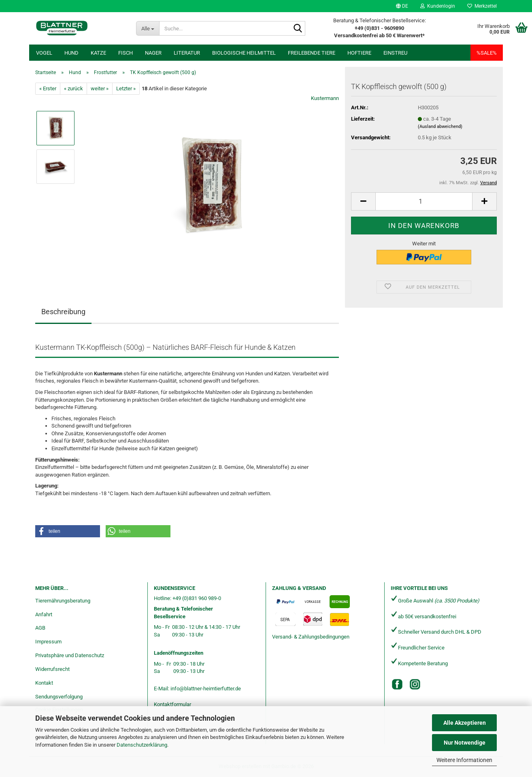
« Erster (48, 88)
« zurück (73, 88)
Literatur (187, 53)
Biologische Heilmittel (244, 53)
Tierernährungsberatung (63, 601)
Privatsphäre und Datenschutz (70, 655)
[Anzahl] (424, 201)
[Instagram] (415, 684)
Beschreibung (63, 312)
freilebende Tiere (312, 53)
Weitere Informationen (464, 760)
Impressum (48, 642)
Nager (153, 53)
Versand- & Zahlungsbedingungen (311, 637)
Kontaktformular (172, 704)
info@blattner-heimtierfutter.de (206, 689)
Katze (98, 53)
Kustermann (325, 98)
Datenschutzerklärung (142, 745)
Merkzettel (482, 6)
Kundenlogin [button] (438, 6)
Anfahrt (44, 614)
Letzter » (126, 88)
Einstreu (395, 53)
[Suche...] (148, 28)
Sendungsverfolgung (59, 697)
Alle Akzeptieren (465, 723)
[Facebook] (397, 684)
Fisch (126, 53)
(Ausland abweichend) (440, 127)
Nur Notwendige (465, 743)
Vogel (44, 53)
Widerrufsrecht (52, 669)
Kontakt (44, 683)
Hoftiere (359, 53)
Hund (71, 53)
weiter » (100, 88)
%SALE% (487, 53)
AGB (40, 628)
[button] (402, 6)
